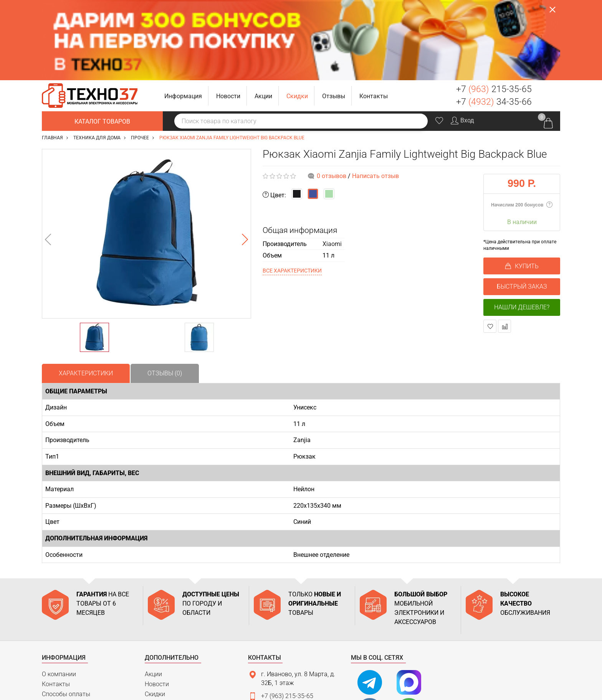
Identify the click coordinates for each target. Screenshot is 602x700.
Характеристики (86, 293)
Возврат (54, 643)
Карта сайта (59, 653)
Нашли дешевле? (522, 227)
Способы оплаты (66, 613)
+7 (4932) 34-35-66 (287, 629)
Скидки (155, 613)
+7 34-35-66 (494, 22)
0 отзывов (332, 96)
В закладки (490, 246)
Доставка (56, 623)
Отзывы (156, 623)
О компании (59, 594)
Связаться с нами (282, 658)
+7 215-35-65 (494, 9)
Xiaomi (332, 163)
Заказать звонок (549, 15)
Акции (153, 594)
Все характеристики (292, 190)
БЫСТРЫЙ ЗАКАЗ (522, 206)
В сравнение (505, 246)
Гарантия (55, 633)
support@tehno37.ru (289, 642)
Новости (157, 604)
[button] (183, 16)
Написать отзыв (375, 96)
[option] (146, 153)
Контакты (56, 604)
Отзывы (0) (165, 293)
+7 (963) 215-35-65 (287, 616)
